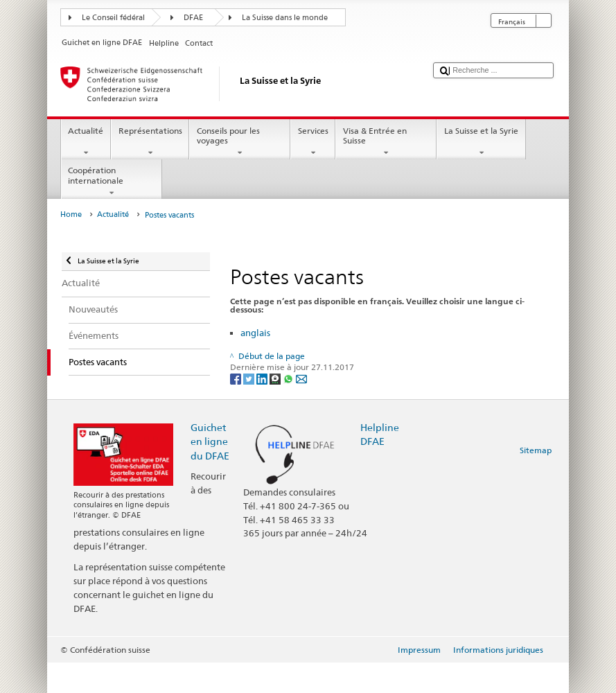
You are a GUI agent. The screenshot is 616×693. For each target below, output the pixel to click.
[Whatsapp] (289, 378)
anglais (255, 333)
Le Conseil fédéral (113, 18)
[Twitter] (250, 378)
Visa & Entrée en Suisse (386, 142)
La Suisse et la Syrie (481, 142)
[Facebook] (237, 378)
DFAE (193, 18)
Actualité (86, 142)
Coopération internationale (112, 182)
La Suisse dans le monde (285, 18)
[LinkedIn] (263, 378)
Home (71, 214)
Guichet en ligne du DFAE (210, 441)
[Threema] (276, 378)
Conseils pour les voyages (240, 142)
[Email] (301, 378)
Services (313, 142)
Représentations (150, 142)
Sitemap (536, 450)
